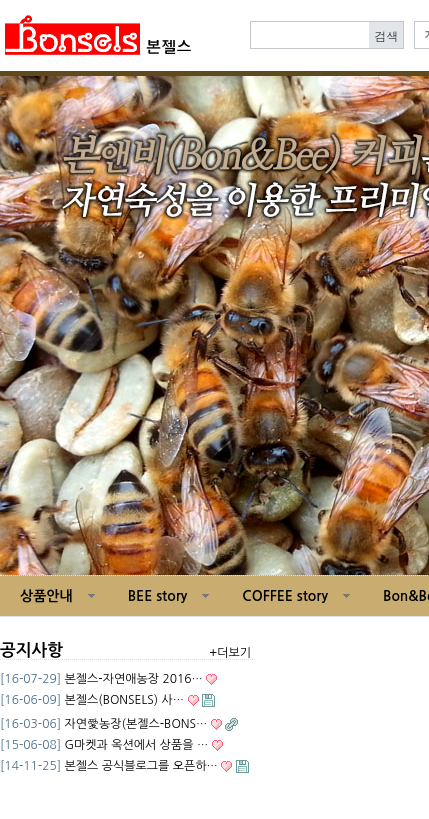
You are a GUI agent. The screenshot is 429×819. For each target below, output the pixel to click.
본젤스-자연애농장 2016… (133, 679)
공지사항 (31, 650)
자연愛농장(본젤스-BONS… (135, 724)
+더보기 (230, 653)
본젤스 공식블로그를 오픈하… (140, 766)
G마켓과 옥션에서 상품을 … (136, 745)
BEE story (158, 596)
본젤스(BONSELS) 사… (124, 700)
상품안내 (46, 596)
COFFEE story (285, 596)
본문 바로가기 (0, 0)
